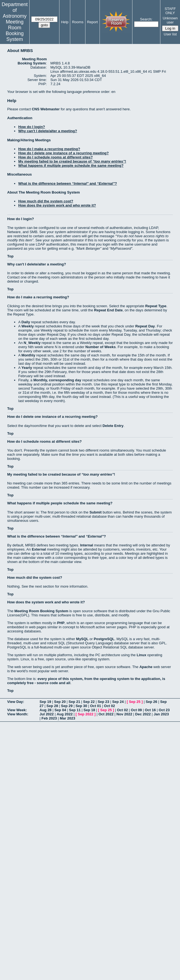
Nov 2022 (124, 714)
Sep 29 (67, 706)
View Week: (17, 710)
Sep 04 (60, 710)
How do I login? (32, 127)
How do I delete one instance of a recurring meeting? (63, 153)
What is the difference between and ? (68, 183)
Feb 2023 (49, 718)
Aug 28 (45, 710)
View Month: (18, 714)
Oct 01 (96, 706)
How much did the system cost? (46, 201)
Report (92, 22)
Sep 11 (75, 710)
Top (10, 256)
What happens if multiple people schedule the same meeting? (71, 165)
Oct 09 (136, 710)
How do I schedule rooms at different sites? (55, 157)
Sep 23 (103, 702)
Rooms (78, 22)
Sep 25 (135, 702)
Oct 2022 (106, 714)
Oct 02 (109, 706)
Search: (146, 19)
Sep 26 (152, 702)
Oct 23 (164, 710)
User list (170, 34)
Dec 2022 (143, 714)
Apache (146, 667)
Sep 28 (52, 706)
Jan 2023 (161, 714)
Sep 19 (45, 702)
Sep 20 (60, 702)
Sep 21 (74, 702)
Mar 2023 (67, 718)
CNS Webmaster (46, 109)
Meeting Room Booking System (15, 31)
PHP (61, 623)
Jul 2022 (47, 714)
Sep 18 (89, 710)
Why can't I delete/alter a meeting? (48, 131)
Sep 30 (81, 706)
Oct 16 (150, 710)
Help (65, 22)
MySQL (82, 639)
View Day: (16, 702)
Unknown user (170, 20)
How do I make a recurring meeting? (49, 149)
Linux (141, 655)
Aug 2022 (65, 714)
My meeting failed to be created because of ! (72, 161)
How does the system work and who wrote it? (57, 205)
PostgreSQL (104, 639)
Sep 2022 (85, 714)
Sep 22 (89, 702)
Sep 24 (118, 702)
